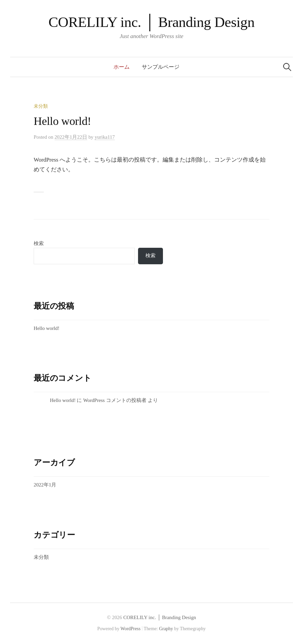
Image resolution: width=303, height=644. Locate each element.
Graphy (166, 629)
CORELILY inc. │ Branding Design (151, 22)
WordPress (131, 629)
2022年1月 (45, 485)
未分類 (41, 106)
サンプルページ (161, 67)
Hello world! (62, 121)
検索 (39, 243)
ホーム (122, 67)
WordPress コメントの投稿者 (115, 400)
